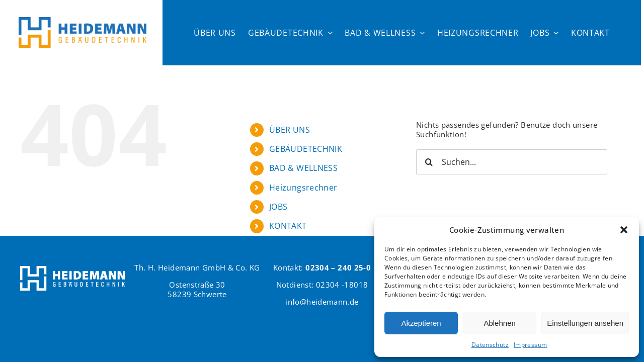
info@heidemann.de (322, 302)
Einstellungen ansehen (585, 323)
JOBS (278, 207)
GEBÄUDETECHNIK (306, 149)
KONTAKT (288, 226)
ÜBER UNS (290, 130)
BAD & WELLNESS (303, 168)
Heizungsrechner (303, 188)
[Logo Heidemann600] (83, 21)
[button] (624, 230)
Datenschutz (490, 345)
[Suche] (429, 162)
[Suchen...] (512, 162)
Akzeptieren (421, 323)
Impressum (530, 345)
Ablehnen (499, 323)
